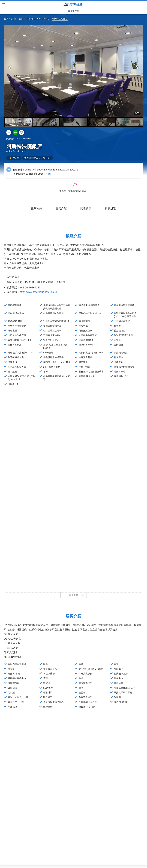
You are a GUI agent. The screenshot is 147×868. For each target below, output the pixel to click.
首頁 (6, 19)
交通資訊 (86, 208)
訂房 (14, 19)
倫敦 (21, 19)
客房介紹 (61, 208)
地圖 (48, 174)
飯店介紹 (37, 208)
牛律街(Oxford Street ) (38, 19)
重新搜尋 (74, 11)
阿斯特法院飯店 (60, 19)
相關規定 (110, 208)
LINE (15, 132)
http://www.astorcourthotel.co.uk (39, 292)
